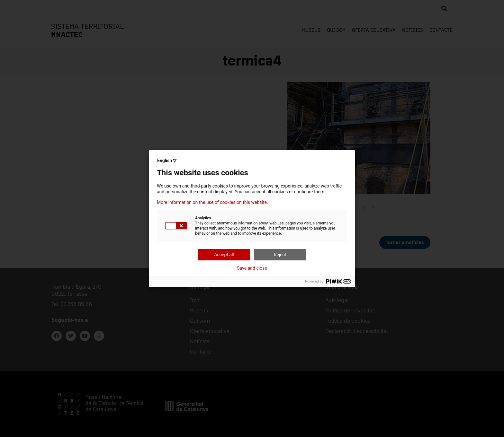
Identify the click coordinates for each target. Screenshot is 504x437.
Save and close (252, 268)
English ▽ (167, 161)
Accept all (224, 255)
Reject (280, 255)
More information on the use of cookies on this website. (212, 202)
